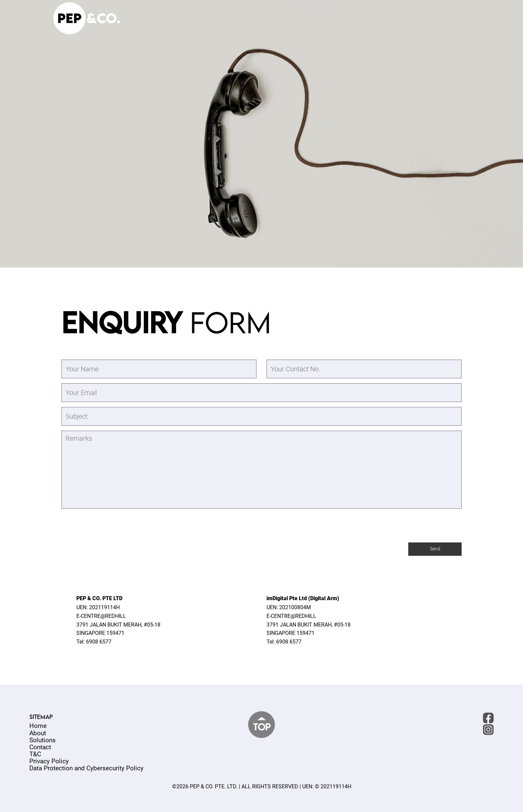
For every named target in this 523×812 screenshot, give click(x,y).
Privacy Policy (49, 761)
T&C (35, 754)
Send (435, 550)
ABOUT (343, 21)
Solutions (43, 740)
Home (38, 726)
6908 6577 (99, 642)
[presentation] (112, 592)
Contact (40, 747)
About (38, 733)
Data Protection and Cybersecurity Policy (86, 768)
